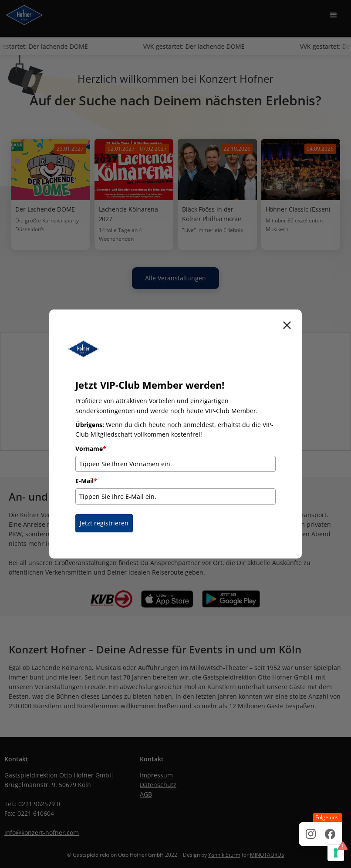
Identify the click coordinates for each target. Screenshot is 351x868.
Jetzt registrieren (104, 523)
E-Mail (86, 481)
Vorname (91, 449)
